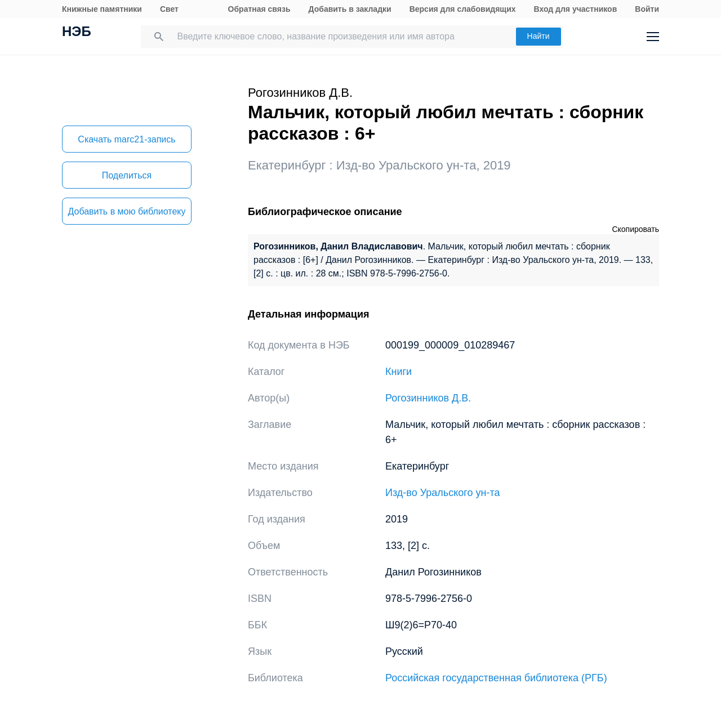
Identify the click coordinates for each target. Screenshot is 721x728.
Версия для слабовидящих (463, 9)
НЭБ (77, 33)
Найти (538, 36)
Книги (399, 372)
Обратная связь (259, 9)
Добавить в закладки (350, 9)
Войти (647, 9)
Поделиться (127, 175)
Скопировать (635, 229)
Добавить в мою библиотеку (126, 211)
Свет (169, 9)
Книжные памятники (102, 9)
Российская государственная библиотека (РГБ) (496, 678)
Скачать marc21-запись (126, 139)
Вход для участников (576, 9)
